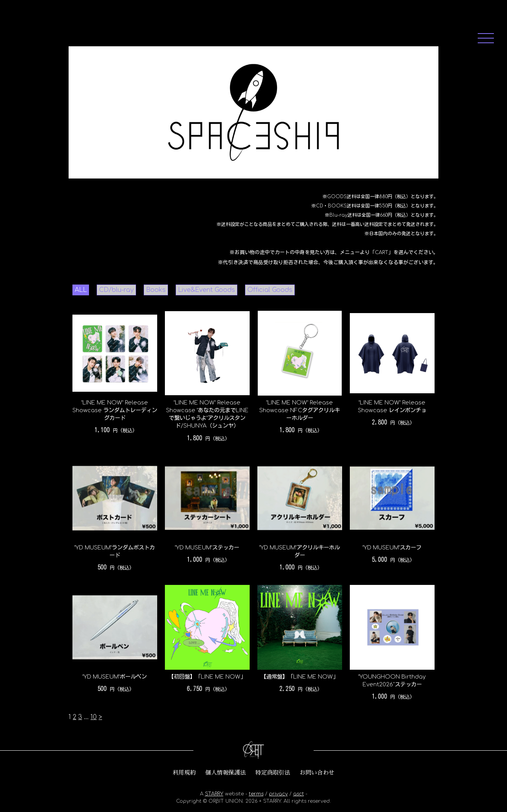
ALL (81, 290)
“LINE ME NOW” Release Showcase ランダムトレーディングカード (115, 410)
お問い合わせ (317, 773)
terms (256, 794)
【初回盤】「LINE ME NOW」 (207, 677)
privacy (278, 794)
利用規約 (184, 773)
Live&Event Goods (206, 290)
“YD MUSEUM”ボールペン (115, 677)
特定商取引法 (273, 773)
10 (94, 717)
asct (299, 794)
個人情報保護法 (226, 773)
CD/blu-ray (116, 290)
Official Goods (270, 290)
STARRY (214, 794)
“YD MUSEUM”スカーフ (392, 548)
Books (156, 290)
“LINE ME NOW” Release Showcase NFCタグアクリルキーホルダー (300, 410)
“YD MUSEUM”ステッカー (207, 548)
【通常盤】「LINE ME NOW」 (300, 677)
